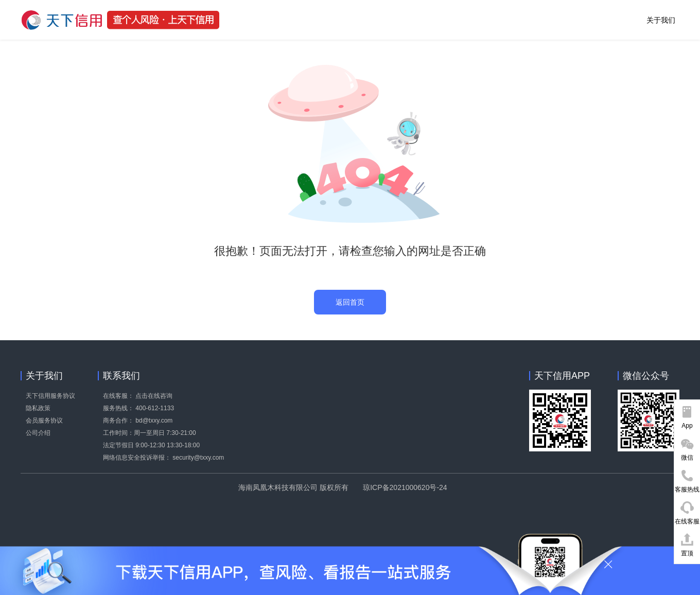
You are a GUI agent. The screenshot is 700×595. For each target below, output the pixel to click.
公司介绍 (38, 433)
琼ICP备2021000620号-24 (405, 487)
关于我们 (661, 20)
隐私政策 (38, 408)
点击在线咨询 (154, 396)
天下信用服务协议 (50, 396)
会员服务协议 (44, 421)
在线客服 (687, 521)
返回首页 (350, 302)
